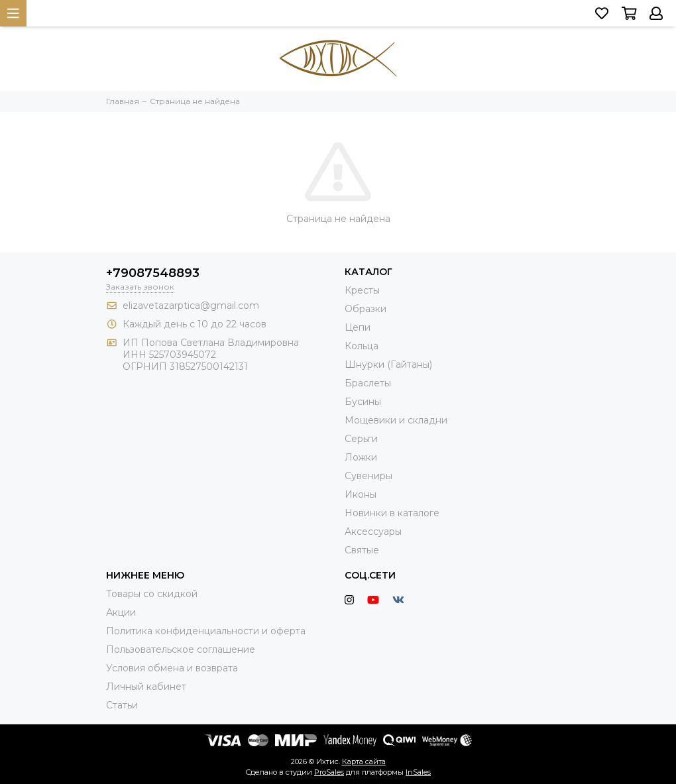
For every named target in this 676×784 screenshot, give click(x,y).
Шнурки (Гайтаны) (388, 364)
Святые (362, 550)
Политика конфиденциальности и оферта (206, 631)
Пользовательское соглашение (181, 649)
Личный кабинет (146, 687)
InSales (418, 772)
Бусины (363, 402)
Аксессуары (373, 532)
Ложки (361, 457)
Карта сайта (364, 761)
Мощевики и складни (396, 420)
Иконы (361, 494)
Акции (121, 612)
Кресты (362, 290)
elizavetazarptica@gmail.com (191, 306)
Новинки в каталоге (392, 513)
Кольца (362, 346)
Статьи (122, 705)
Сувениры (368, 476)
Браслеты (368, 383)
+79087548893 (153, 273)
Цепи (358, 327)
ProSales (329, 772)
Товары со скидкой (152, 594)
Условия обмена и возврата (172, 668)
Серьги (361, 439)
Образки (366, 309)
